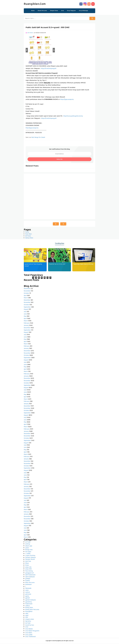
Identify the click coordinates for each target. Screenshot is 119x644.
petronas (28, 595)
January (26, 326)
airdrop (28, 544)
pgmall (27, 598)
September (27, 307)
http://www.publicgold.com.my (73, 116)
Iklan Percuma (30, 583)
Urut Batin (29, 633)
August (26, 310)
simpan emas (30, 620)
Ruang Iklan (29, 608)
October (26, 294)
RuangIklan (29, 612)
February (27, 323)
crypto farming (30, 556)
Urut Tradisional (30, 637)
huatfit (28, 581)
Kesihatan (28, 585)
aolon (27, 548)
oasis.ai (28, 593)
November (27, 291)
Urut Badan (29, 629)
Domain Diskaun (31, 558)
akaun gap (29, 546)
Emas (27, 566)
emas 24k (28, 568)
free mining (29, 571)
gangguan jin (30, 573)
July (25, 312)
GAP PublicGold (30, 575)
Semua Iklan (29, 238)
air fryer (28, 542)
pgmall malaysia (30, 600)
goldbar (28, 579)
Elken (27, 564)
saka (27, 614)
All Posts (28, 236)
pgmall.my (29, 602)
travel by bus (30, 625)
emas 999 (28, 569)
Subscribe (59, 160)
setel (27, 616)
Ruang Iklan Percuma (32, 610)
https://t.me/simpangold (49, 69)
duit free (28, 562)
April (25, 296)
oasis (27, 591)
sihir (27, 618)
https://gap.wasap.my (67, 100)
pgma (27, 596)
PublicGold (29, 604)
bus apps (28, 552)
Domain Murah (30, 560)
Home (33, 11)
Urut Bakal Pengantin (32, 631)
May (25, 317)
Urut (27, 627)
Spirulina (28, 622)
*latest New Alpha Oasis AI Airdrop (83, 264)
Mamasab (28, 589)
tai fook (28, 623)
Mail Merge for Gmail (38, 138)
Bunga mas (29, 550)
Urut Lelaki (29, 635)
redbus (28, 606)
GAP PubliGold (30, 577)
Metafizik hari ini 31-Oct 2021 (57, 264)
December (27, 289)
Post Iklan (28, 234)
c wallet (28, 554)
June (25, 314)
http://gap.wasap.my (32, 128)
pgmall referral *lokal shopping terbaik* (34, 265)
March (26, 298)
